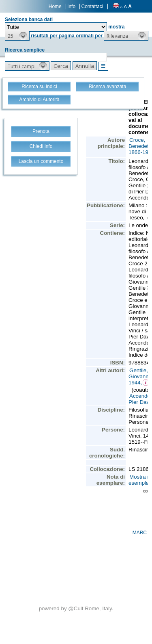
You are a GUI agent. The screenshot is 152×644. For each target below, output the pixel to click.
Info (71, 7)
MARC (140, 533)
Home (55, 7)
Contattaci (92, 7)
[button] (17, 36)
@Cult (76, 608)
